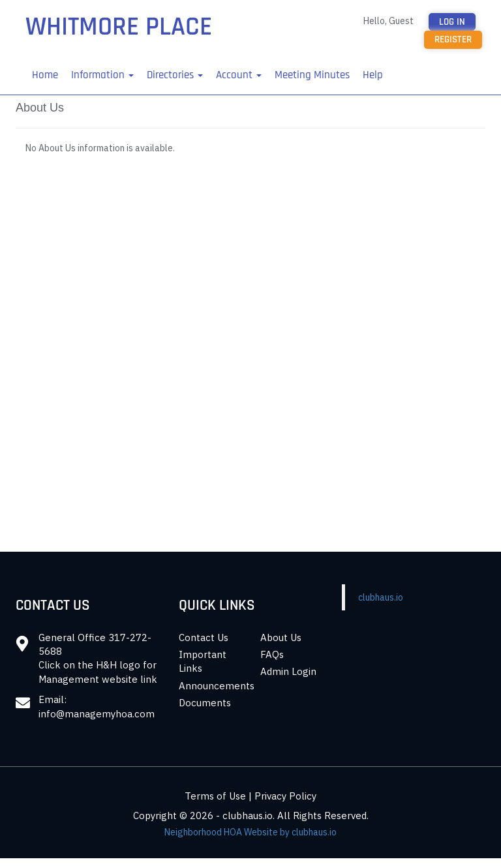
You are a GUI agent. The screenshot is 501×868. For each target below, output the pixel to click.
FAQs (272, 654)
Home (45, 75)
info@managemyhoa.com (97, 714)
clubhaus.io (381, 597)
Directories (175, 75)
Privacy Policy (285, 796)
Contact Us (204, 637)
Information (102, 75)
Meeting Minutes (312, 75)
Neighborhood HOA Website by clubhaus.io (250, 832)
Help (373, 75)
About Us (281, 637)
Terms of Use (215, 796)
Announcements (217, 686)
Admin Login (288, 671)
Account (239, 75)
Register (453, 39)
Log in (452, 22)
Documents (205, 703)
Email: (53, 699)
